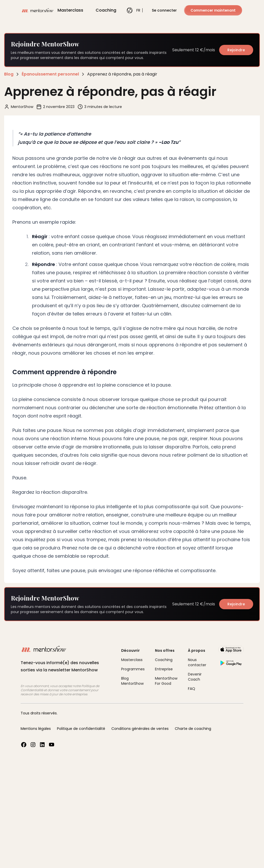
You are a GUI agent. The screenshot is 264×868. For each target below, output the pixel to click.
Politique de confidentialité (81, 729)
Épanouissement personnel (50, 74)
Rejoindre (236, 50)
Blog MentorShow (132, 681)
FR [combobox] (132, 10)
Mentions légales (36, 729)
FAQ (192, 689)
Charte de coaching (193, 729)
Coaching (106, 10)
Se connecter (164, 10)
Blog (9, 74)
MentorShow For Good (166, 681)
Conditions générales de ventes (140, 729)
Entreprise (164, 669)
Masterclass (70, 10)
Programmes (133, 669)
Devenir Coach (195, 677)
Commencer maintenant (213, 10)
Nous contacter (197, 662)
